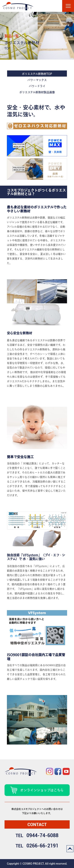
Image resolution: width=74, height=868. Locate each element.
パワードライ (37, 86)
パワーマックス (37, 80)
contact (37, 825)
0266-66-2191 (42, 846)
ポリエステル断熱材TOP (37, 74)
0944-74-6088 (42, 835)
